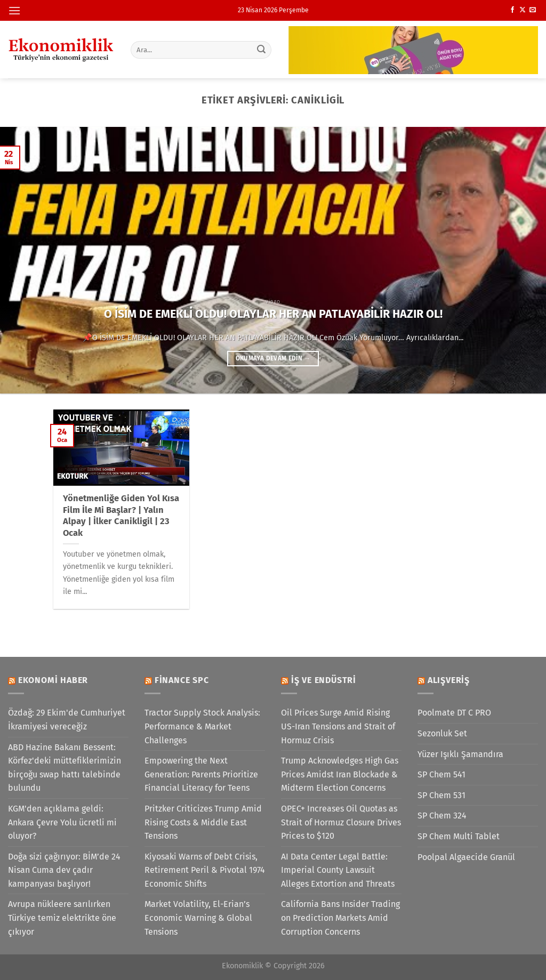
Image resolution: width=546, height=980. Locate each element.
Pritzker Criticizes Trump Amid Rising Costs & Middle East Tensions (203, 822)
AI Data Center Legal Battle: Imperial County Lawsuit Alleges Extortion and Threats (338, 870)
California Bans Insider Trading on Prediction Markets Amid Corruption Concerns (340, 918)
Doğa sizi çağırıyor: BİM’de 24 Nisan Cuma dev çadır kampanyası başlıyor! (64, 870)
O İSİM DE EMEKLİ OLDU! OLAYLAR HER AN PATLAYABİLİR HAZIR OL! (273, 314)
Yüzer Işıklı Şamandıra (460, 754)
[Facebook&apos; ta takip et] (512, 10)
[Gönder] (261, 50)
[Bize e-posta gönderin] (533, 10)
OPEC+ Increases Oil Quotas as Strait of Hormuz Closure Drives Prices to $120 (341, 822)
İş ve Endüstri (324, 680)
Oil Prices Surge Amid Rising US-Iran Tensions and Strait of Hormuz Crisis (338, 726)
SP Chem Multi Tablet (459, 836)
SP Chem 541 (441, 774)
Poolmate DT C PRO (454, 713)
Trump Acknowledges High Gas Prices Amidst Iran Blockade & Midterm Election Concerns (340, 774)
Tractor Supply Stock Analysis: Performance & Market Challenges (202, 726)
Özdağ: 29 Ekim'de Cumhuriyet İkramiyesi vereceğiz (67, 720)
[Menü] (14, 10)
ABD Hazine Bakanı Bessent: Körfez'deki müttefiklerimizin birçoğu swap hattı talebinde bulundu (65, 768)
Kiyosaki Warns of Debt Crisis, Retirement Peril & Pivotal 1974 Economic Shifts (205, 870)
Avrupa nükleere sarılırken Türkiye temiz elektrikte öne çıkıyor (62, 918)
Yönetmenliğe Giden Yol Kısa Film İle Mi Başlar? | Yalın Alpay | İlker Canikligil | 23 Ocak (121, 516)
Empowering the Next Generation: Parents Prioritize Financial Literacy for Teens (201, 774)
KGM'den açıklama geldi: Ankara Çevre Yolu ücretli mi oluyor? (62, 822)
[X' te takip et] (523, 10)
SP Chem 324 (442, 816)
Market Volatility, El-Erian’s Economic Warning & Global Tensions (198, 918)
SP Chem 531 (441, 795)
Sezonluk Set (442, 733)
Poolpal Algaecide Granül (466, 857)
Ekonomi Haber (53, 680)
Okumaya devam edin (273, 358)
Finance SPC (182, 680)
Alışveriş (449, 680)
